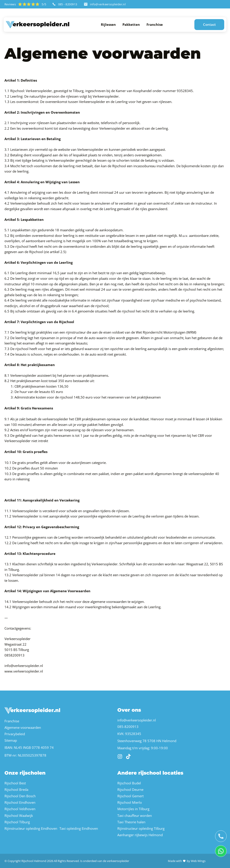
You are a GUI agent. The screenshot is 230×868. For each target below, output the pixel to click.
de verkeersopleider (116, 861)
